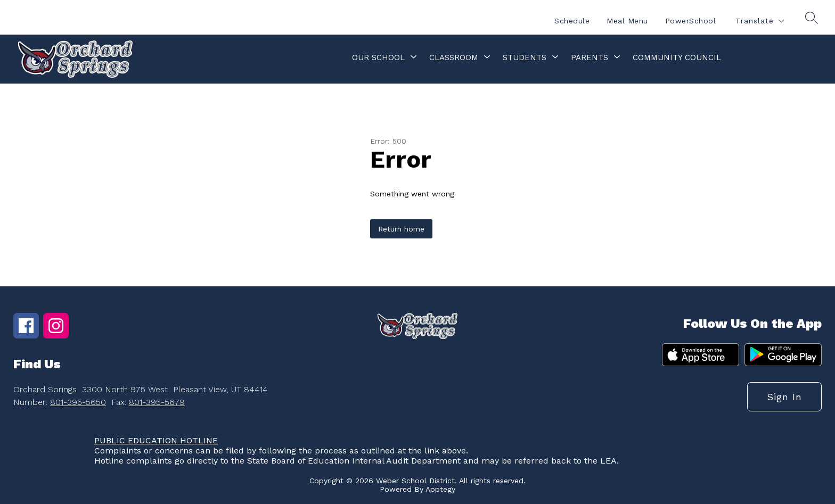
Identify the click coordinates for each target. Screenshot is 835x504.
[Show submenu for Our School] (378, 57)
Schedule (572, 21)
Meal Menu (627, 21)
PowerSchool (691, 21)
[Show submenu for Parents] (590, 57)
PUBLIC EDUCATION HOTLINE (156, 440)
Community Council (677, 57)
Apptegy (440, 489)
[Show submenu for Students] (525, 57)
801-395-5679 (157, 402)
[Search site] (812, 18)
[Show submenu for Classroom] (454, 57)
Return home (401, 229)
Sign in (784, 397)
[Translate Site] (759, 21)
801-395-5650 (78, 402)
